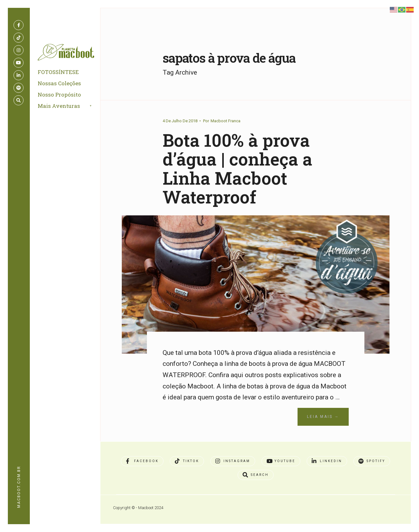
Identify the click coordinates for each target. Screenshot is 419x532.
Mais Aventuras (59, 106)
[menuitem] (72, 106)
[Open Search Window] (19, 100)
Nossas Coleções (59, 83)
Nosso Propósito (59, 95)
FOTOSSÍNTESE (58, 72)
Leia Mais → (323, 417)
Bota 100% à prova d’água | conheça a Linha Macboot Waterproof (237, 169)
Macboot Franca (226, 121)
